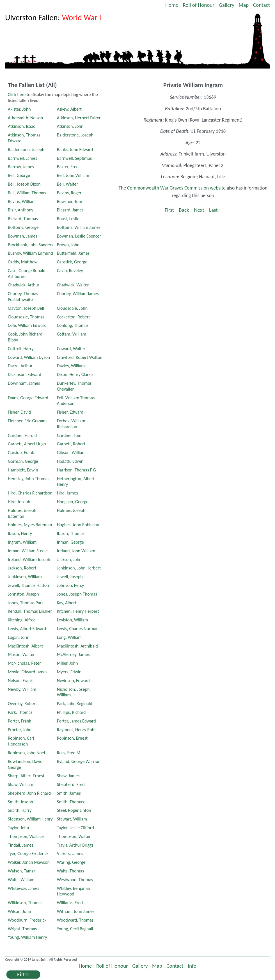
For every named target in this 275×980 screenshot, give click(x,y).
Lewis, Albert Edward (27, 629)
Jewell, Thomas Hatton (28, 585)
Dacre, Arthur (20, 366)
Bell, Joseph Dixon (24, 184)
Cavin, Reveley (70, 271)
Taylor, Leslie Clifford (75, 828)
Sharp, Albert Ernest (26, 776)
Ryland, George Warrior (78, 761)
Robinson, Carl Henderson (21, 741)
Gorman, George (23, 461)
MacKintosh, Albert (25, 646)
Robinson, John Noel (26, 753)
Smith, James (69, 793)
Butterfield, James (73, 253)
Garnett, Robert (71, 444)
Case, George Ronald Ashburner (27, 274)
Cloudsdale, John (72, 308)
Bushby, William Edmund (30, 253)
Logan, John (19, 637)
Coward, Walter (71, 349)
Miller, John (67, 663)
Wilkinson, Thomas (25, 903)
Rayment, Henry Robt (76, 730)
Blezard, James (70, 210)
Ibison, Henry (20, 533)
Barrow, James (21, 167)
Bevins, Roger (69, 193)
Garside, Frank (21, 453)
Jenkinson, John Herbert (79, 568)
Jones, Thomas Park (26, 603)
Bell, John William (73, 175)
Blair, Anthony (21, 210)
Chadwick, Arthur (24, 285)
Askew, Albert (69, 109)
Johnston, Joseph (23, 594)
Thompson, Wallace (26, 836)
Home (172, 5)
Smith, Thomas (71, 802)
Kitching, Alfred (22, 620)
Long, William (69, 637)
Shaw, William (20, 784)
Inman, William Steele (28, 551)
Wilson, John (20, 911)
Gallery (227, 5)
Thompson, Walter (74, 836)
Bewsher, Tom (70, 201)
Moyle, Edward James (28, 672)
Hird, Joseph (19, 502)
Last (213, 210)
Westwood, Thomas (75, 880)
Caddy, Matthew (23, 262)
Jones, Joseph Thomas (77, 594)
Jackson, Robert (22, 568)
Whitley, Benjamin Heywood (74, 891)
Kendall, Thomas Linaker (30, 611)
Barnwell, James (22, 158)
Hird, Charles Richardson (30, 493)
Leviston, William (73, 620)
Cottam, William (72, 334)
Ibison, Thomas (71, 533)
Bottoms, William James (79, 227)
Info (192, 966)
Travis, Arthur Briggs (75, 845)
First (169, 210)
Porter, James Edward (76, 721)
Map (244, 5)
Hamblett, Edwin (23, 470)
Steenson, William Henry (30, 819)
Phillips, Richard (71, 712)
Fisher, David (19, 412)
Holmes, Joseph (71, 510)
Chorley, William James (78, 294)
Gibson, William (71, 453)
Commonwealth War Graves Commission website (176, 188)
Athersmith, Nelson (25, 118)
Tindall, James (21, 845)
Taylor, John (18, 828)
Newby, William (22, 689)
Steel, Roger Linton (74, 810)
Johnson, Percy (70, 585)
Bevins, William (22, 201)
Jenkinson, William (25, 577)
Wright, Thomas (22, 929)
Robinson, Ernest (72, 738)
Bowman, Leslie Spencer (79, 236)
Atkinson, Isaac (21, 126)
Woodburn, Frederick (27, 920)
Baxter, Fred (68, 167)
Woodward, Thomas (75, 920)
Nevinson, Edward (73, 681)
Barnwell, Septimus (74, 158)
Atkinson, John (70, 126)
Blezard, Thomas (23, 219)
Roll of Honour (199, 5)
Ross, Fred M (69, 753)
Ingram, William (22, 542)
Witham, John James (76, 911)
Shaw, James (68, 776)
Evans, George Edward (28, 398)
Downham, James (24, 383)
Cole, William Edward (27, 325)
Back (184, 210)
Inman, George (70, 542)
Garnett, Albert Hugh (27, 444)
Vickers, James (70, 853)
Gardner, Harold (22, 435)
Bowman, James (23, 236)
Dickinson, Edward (25, 374)
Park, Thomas (20, 712)
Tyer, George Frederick (28, 853)
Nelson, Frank (20, 681)
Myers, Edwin (69, 672)
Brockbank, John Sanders (30, 245)
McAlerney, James (73, 654)
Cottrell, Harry (21, 349)
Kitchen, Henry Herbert (78, 611)
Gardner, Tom (69, 435)
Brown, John (68, 245)
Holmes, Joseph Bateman (22, 513)
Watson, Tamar (22, 871)
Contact (262, 5)
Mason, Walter (21, 654)
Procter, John (20, 730)
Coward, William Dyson (29, 357)
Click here (17, 94)
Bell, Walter (67, 184)
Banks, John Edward (75, 150)
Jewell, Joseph (70, 577)
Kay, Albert (67, 603)
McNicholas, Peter (24, 663)
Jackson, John (69, 559)
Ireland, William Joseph (29, 559)
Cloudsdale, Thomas (26, 317)
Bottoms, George (23, 227)
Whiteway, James (23, 888)
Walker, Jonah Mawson (29, 862)
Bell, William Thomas (27, 193)
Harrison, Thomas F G (76, 470)
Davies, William (71, 366)
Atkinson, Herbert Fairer (79, 118)
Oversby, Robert (22, 704)
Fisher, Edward (70, 412)
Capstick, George (72, 262)
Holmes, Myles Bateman (30, 525)
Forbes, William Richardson (71, 424)
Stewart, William (72, 819)
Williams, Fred (70, 903)
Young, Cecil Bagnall (75, 929)
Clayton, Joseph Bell (26, 308)
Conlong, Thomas (73, 325)
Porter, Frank (20, 721)
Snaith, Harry (20, 810)
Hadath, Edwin (70, 461)
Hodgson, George (73, 502)
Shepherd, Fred (71, 784)
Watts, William (21, 880)
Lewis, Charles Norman (78, 629)
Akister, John (19, 109)
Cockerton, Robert (74, 317)
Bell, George (19, 175)
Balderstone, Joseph (75, 135)
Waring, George (71, 862)
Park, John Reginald (75, 704)
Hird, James (67, 493)
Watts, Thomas (71, 871)
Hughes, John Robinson (78, 525)
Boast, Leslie (68, 219)
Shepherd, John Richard (29, 793)
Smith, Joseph (20, 802)
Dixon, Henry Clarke (75, 374)
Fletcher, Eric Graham (27, 421)
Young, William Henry (27, 937)
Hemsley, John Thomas (29, 479)
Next (199, 210)
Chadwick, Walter (73, 285)
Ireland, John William (76, 551)
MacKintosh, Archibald (77, 646)
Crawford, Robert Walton (80, 357)
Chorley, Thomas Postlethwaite (23, 297)
